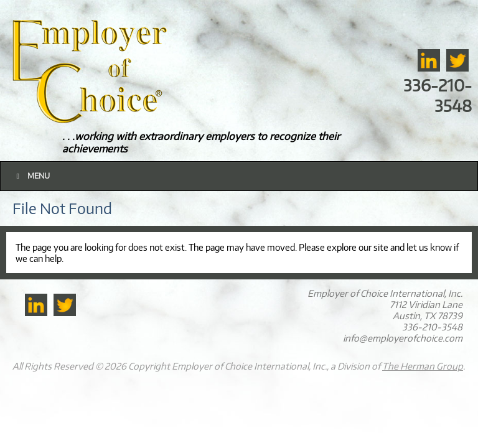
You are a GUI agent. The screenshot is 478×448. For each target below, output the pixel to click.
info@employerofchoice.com (403, 338)
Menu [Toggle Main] (31, 176)
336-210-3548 (438, 95)
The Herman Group (423, 366)
